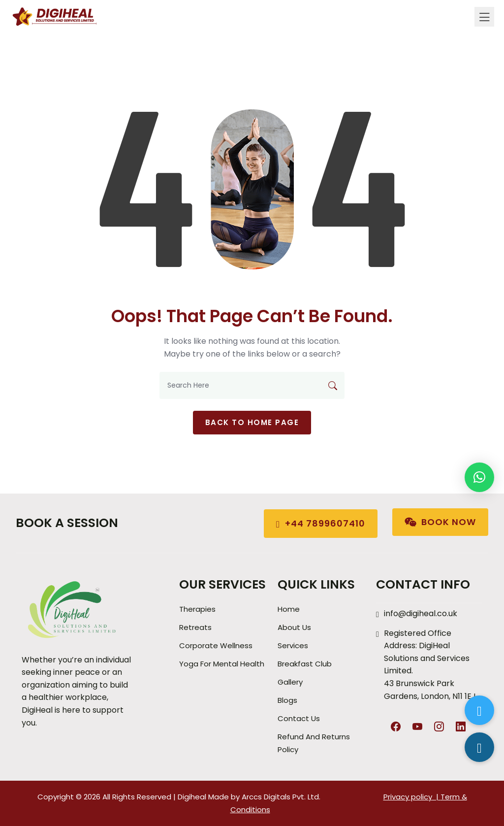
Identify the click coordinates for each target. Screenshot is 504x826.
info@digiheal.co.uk (421, 613)
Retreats (195, 627)
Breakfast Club (305, 664)
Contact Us (299, 718)
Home (289, 609)
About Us (294, 627)
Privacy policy (408, 797)
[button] (479, 477)
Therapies (197, 609)
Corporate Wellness (216, 645)
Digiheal (192, 797)
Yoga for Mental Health (222, 664)
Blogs (287, 700)
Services (293, 645)
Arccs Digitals (266, 797)
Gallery (290, 682)
